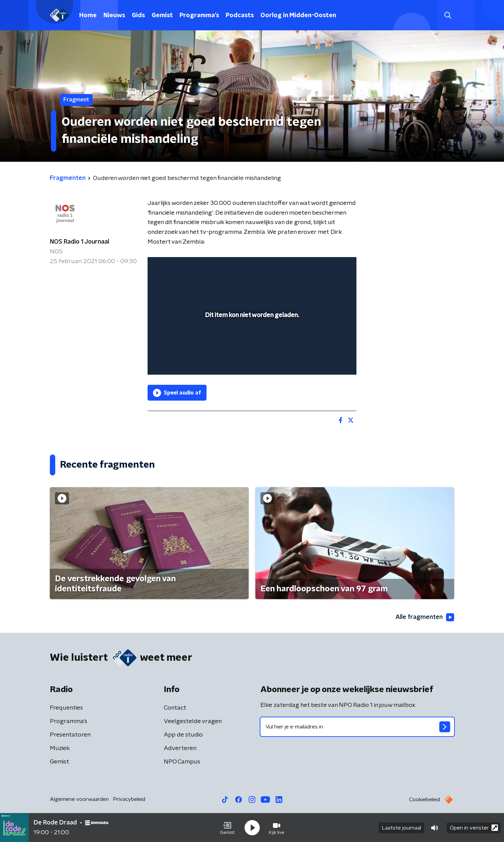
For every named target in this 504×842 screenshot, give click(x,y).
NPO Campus (182, 762)
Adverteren (180, 748)
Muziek (60, 748)
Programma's (199, 15)
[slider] (251, 342)
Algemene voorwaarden (79, 799)
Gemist (162, 15)
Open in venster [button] (474, 828)
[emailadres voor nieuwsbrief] (357, 727)
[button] (227, 828)
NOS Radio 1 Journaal (80, 242)
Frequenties (66, 708)
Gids (138, 15)
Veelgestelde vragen (193, 721)
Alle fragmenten (425, 617)
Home (88, 15)
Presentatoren (70, 735)
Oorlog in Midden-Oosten (298, 15)
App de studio (183, 735)
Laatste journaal (401, 828)
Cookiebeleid (424, 800)
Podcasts (240, 15)
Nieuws (114, 15)
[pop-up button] (326, 360)
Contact (175, 708)
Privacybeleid (129, 799)
